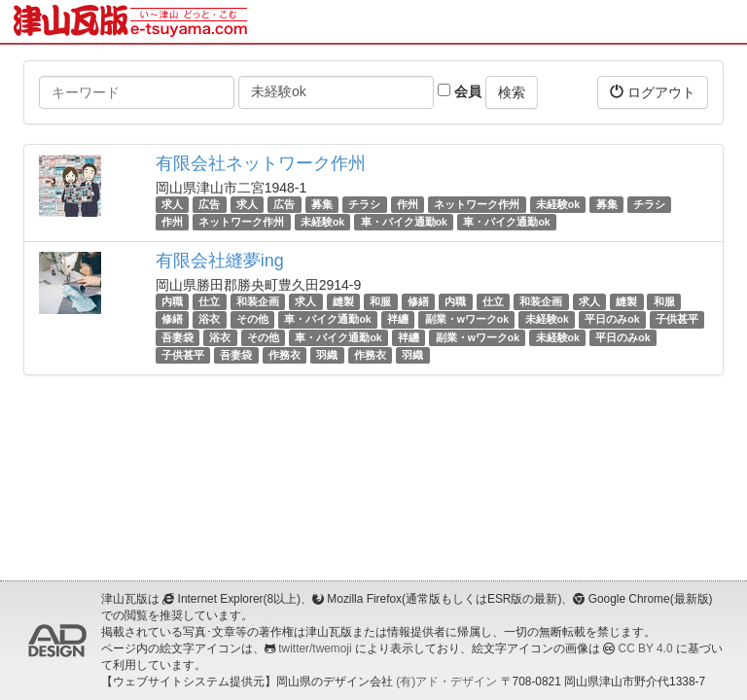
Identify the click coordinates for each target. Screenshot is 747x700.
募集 (322, 204)
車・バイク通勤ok (404, 222)
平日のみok (612, 320)
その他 (252, 320)
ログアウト (653, 92)
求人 (172, 204)
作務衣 (285, 355)
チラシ (364, 204)
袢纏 (398, 320)
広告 (209, 204)
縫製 (343, 301)
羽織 (327, 355)
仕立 (209, 301)
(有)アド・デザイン (446, 682)
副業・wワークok (467, 320)
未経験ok (558, 204)
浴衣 (209, 320)
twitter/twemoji (315, 648)
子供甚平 (677, 320)
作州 (408, 204)
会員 (460, 91)
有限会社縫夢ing (220, 261)
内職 (172, 301)
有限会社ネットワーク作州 (261, 163)
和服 (380, 301)
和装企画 (258, 301)
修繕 (418, 301)
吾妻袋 (178, 337)
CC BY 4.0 (646, 648)
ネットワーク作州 (477, 204)
